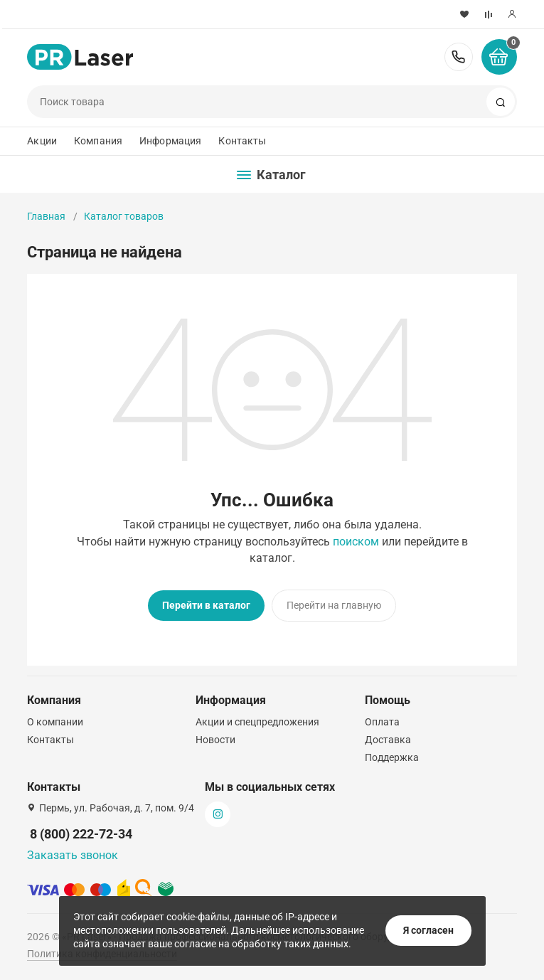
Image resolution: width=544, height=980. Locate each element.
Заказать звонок (73, 855)
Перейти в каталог (206, 605)
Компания (98, 141)
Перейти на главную (334, 605)
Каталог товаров (124, 216)
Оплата (382, 722)
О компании (55, 722)
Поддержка (392, 757)
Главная (46, 216)
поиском (356, 542)
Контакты (242, 141)
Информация (170, 141)
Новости (215, 740)
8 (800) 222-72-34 (459, 57)
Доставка (388, 740)
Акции (42, 141)
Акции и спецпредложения (257, 722)
